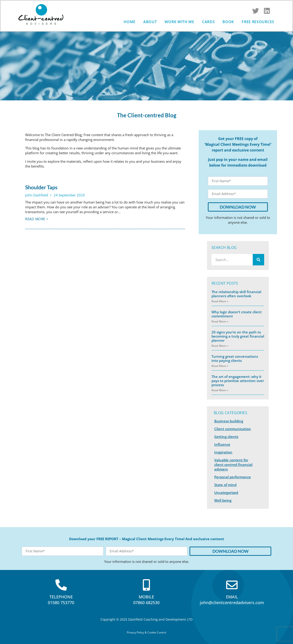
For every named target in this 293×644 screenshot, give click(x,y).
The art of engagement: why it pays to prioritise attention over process (238, 381)
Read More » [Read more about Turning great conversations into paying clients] (220, 366)
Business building (229, 421)
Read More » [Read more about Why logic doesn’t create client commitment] (220, 321)
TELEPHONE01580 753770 (61, 600)
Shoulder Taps (41, 187)
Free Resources (258, 22)
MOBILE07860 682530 (146, 600)
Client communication (233, 429)
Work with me (179, 22)
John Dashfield (37, 195)
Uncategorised (226, 493)
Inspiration (223, 452)
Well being (223, 500)
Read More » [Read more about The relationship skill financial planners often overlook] (220, 301)
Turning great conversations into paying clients (235, 358)
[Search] (258, 260)
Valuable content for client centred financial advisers (233, 465)
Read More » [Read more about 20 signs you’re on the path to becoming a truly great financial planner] (220, 346)
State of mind (225, 485)
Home (130, 22)
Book (228, 22)
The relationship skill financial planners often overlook (236, 294)
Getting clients (226, 437)
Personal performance (233, 477)
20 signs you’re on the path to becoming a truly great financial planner (238, 336)
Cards (209, 22)
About (150, 22)
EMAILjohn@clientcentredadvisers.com (232, 600)
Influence (222, 444)
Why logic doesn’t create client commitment (237, 314)
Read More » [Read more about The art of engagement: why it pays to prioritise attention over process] (220, 390)
